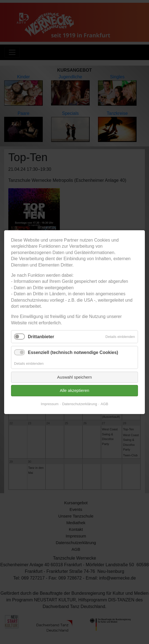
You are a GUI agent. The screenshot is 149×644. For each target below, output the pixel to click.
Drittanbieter (41, 337)
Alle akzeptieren (75, 390)
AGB (104, 404)
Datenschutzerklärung (79, 404)
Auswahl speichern (74, 377)
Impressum (50, 404)
